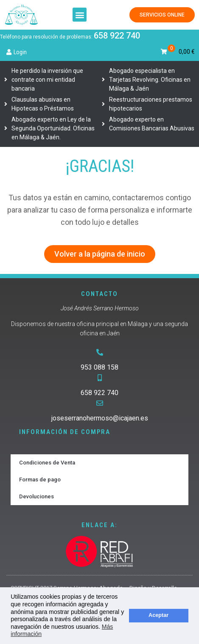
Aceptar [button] (158, 615)
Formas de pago (40, 480)
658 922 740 (117, 36)
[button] (80, 15)
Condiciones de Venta (47, 463)
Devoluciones (36, 496)
